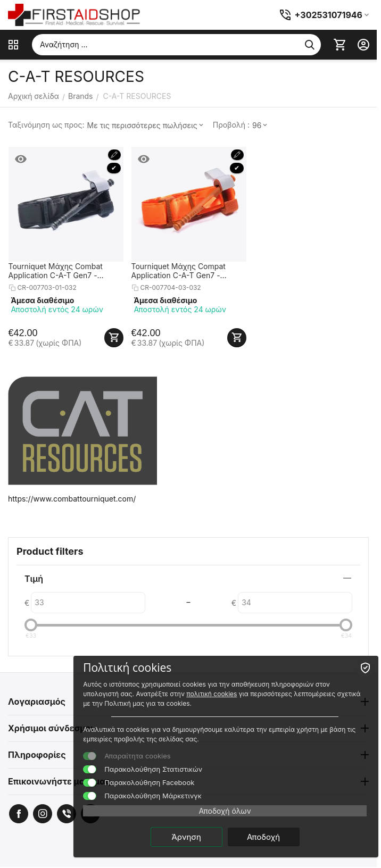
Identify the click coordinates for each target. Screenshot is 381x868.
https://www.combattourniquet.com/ (72, 499)
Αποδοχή (263, 837)
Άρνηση (186, 837)
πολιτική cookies (212, 694)
